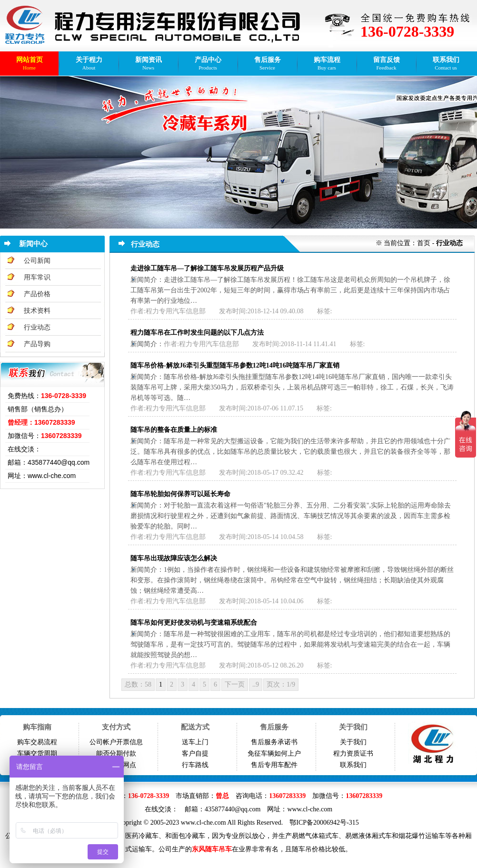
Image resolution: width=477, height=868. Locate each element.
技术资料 (37, 311)
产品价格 (37, 294)
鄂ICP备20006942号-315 (324, 823)
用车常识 (37, 277)
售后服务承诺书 (274, 742)
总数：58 (138, 684)
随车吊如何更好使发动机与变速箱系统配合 (194, 623)
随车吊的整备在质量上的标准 (174, 430)
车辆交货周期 (37, 753)
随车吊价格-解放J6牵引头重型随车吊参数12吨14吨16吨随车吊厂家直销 (235, 365)
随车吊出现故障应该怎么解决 (174, 558)
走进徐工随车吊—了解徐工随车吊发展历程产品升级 (207, 268)
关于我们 (353, 742)
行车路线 (195, 765)
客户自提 (195, 753)
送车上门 (195, 742)
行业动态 (37, 327)
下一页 (235, 684)
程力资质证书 (353, 753)
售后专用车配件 (274, 765)
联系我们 (353, 765)
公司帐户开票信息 (116, 742)
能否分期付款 (116, 753)
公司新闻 (37, 261)
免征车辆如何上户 (274, 753)
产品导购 (37, 344)
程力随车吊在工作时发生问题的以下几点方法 (197, 333)
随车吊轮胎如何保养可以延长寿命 (180, 494)
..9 (256, 684)
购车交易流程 (37, 742)
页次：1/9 (281, 684)
